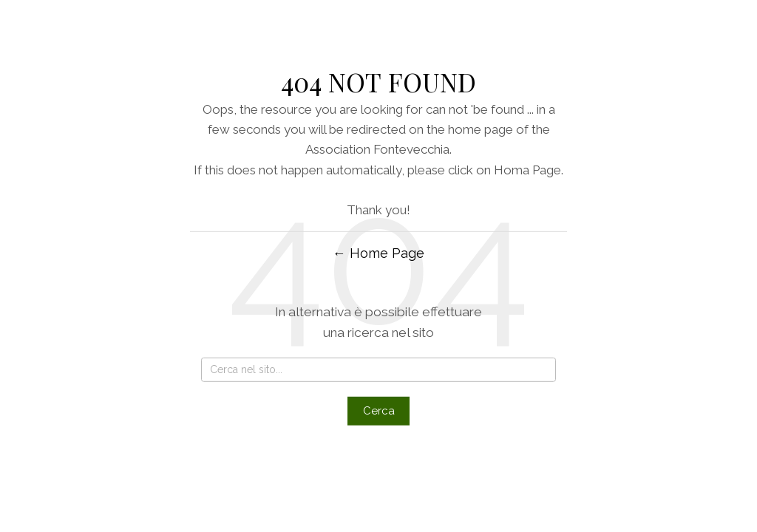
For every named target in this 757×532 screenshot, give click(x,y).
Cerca (379, 411)
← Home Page (378, 253)
